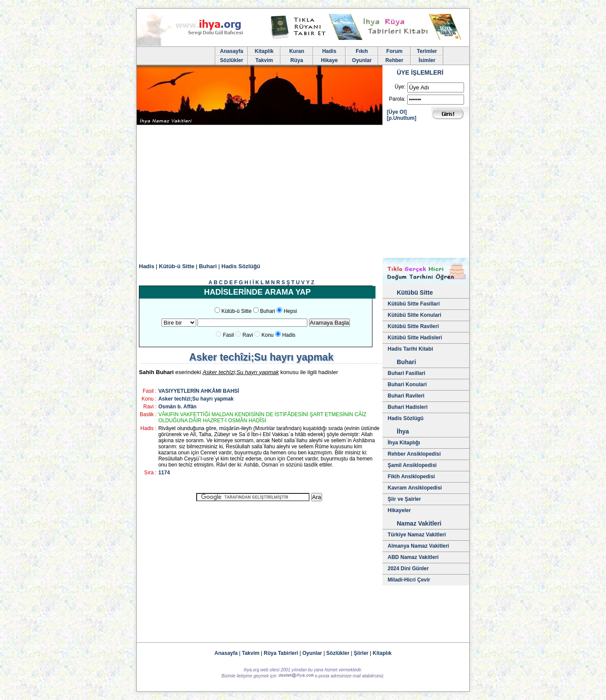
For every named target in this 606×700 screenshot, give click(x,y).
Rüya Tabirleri (281, 653)
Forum (394, 51)
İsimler (427, 60)
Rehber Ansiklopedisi (414, 454)
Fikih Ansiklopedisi (411, 477)
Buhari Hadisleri (408, 407)
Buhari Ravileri (406, 396)
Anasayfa (232, 51)
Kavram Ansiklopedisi (415, 488)
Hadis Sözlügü (406, 418)
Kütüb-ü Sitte (177, 266)
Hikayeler (399, 510)
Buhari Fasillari (407, 373)
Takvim (264, 60)
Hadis (329, 51)
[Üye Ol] (397, 112)
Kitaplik (264, 51)
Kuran (297, 51)
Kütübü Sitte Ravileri (413, 326)
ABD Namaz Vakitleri (413, 557)
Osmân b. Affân (178, 407)
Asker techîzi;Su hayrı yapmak (196, 399)
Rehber (394, 60)
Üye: (400, 87)
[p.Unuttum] (402, 118)
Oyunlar (362, 60)
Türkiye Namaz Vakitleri (417, 535)
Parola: (397, 99)
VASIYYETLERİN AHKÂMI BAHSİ (199, 391)
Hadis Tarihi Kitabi (410, 349)
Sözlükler (232, 60)
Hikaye (329, 60)
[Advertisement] (303, 193)
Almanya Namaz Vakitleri (418, 546)
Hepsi (290, 311)
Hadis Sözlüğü (241, 266)
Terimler (427, 51)
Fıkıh (362, 51)
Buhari (208, 266)
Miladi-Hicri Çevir (409, 580)
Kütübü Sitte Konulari (414, 315)
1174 (164, 473)
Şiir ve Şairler (404, 499)
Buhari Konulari (407, 385)
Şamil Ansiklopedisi (412, 465)
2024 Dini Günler (408, 569)
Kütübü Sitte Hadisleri (415, 338)
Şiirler (361, 653)
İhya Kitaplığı (404, 443)
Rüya (297, 60)
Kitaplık (382, 653)
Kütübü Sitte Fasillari (414, 304)
